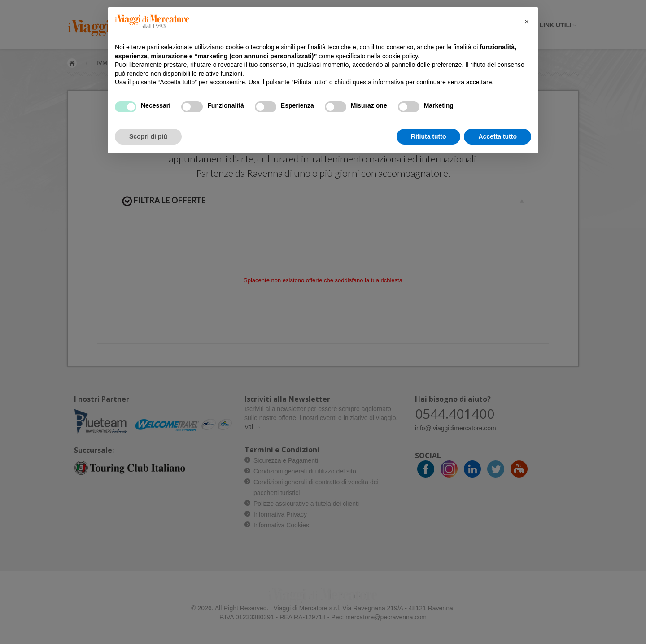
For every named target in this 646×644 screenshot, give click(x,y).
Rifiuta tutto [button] (429, 136)
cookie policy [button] (400, 56)
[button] (527, 22)
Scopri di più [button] (148, 136)
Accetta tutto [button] (498, 136)
